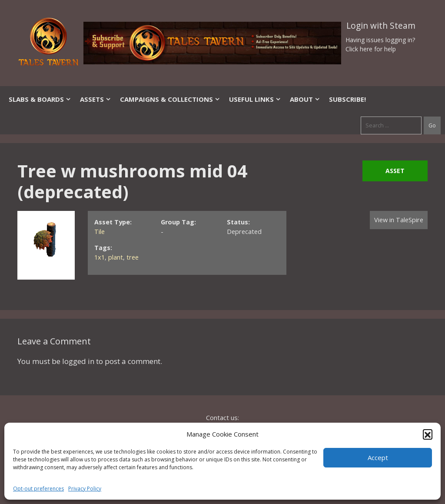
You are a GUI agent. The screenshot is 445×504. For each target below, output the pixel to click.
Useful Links (255, 99)
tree (133, 257)
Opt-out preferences (38, 489)
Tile (100, 232)
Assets (96, 99)
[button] (428, 434)
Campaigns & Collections (170, 99)
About (305, 99)
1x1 (100, 257)
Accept (378, 457)
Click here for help (371, 49)
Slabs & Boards (40, 99)
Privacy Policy (85, 489)
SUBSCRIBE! (347, 99)
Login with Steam (381, 26)
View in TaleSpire (399, 220)
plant (116, 257)
